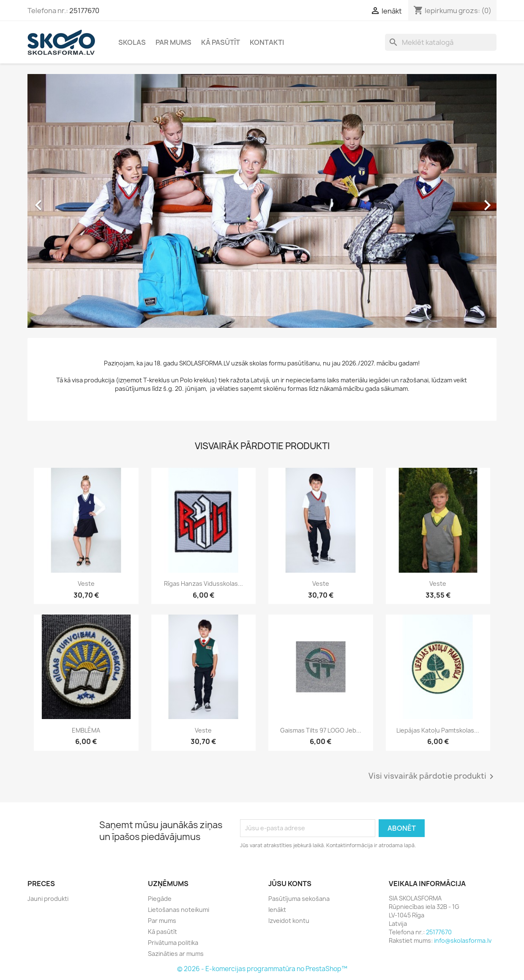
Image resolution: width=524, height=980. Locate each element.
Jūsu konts (290, 884)
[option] (262, 201)
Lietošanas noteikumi (179, 910)
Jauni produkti (48, 899)
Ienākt (277, 910)
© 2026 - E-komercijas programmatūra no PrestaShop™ (262, 969)
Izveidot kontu (289, 921)
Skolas (132, 42)
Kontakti (267, 42)
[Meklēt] (441, 42)
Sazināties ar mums (176, 954)
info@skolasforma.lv (463, 940)
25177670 (84, 11)
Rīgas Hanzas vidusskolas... (203, 583)
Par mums (173, 42)
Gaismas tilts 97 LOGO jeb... (321, 730)
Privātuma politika (173, 943)
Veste (86, 583)
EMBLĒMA (86, 730)
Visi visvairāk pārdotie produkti (433, 777)
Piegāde (160, 899)
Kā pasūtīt (221, 42)
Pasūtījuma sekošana (299, 899)
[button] (63, 201)
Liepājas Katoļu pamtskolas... (438, 730)
